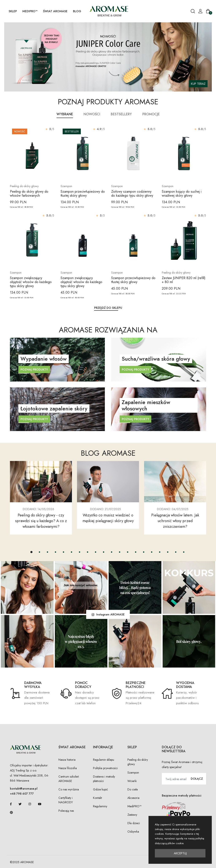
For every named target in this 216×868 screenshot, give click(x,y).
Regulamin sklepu (104, 760)
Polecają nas (66, 811)
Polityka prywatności (105, 768)
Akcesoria (133, 798)
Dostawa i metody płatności (104, 779)
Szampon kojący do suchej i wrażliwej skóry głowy (182, 193)
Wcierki (132, 781)
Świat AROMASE (55, 11)
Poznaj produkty (34, 370)
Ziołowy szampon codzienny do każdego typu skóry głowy (132, 193)
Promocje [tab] (151, 114)
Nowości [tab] (92, 114)
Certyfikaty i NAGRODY (66, 800)
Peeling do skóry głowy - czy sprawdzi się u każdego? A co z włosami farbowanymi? (41, 521)
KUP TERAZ (198, 84)
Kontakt (97, 798)
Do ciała (133, 789)
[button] (31, 552)
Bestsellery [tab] (121, 114)
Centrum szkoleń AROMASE (69, 779)
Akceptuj (180, 853)
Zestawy (132, 815)
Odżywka (133, 832)
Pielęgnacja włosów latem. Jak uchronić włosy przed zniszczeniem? (175, 521)
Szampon (133, 773)
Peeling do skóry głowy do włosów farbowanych (29, 193)
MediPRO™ (30, 11)
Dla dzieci (134, 823)
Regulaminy (100, 806)
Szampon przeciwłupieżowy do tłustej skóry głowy (83, 193)
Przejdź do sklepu (108, 308)
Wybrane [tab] (65, 114)
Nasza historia (67, 760)
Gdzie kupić (101, 789)
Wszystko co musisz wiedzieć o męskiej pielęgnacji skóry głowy (108, 518)
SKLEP (13, 11)
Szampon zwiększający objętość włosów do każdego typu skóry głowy (31, 282)
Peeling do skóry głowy (138, 762)
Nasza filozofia (68, 768)
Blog (77, 11)
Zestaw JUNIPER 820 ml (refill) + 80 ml (184, 280)
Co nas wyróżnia (69, 789)
